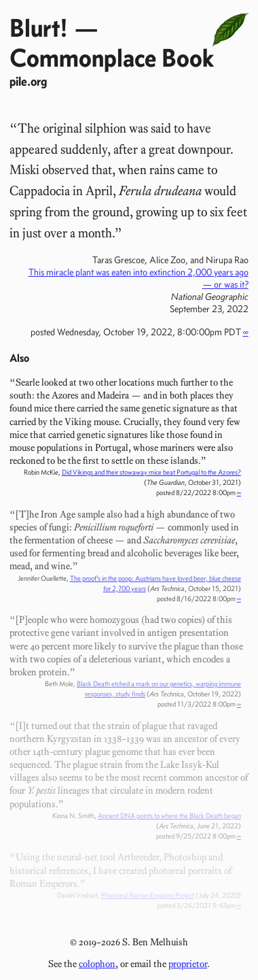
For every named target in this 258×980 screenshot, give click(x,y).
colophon (97, 964)
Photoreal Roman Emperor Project (148, 895)
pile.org (28, 81)
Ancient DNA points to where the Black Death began (169, 816)
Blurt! (39, 28)
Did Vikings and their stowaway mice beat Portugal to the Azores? (151, 472)
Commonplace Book (112, 57)
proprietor (188, 964)
